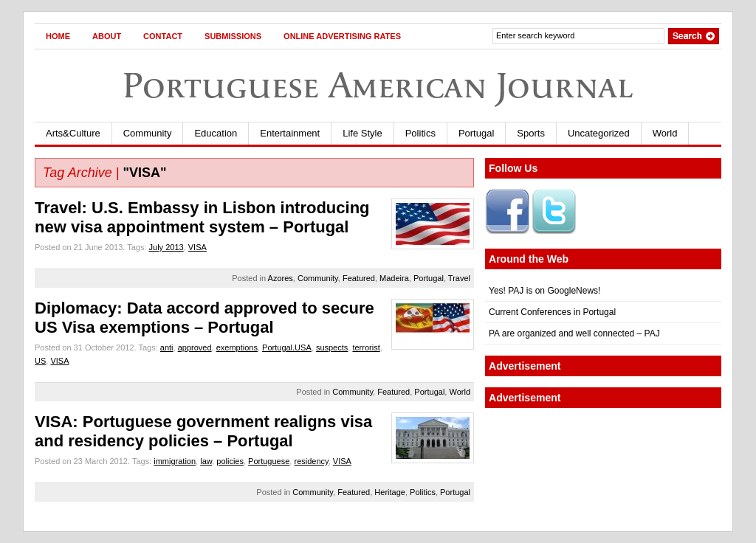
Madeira (394, 278)
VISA (197, 247)
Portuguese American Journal (378, 85)
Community (148, 133)
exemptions (237, 347)
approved (195, 347)
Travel (459, 278)
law (206, 461)
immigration (175, 461)
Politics (420, 133)
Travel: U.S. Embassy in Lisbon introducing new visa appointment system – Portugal (202, 217)
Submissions (233, 36)
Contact (163, 36)
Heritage (390, 492)
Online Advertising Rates (342, 36)
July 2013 (166, 247)
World (665, 133)
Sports (531, 133)
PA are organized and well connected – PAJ (574, 333)
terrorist (366, 347)
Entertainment (290, 133)
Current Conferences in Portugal (552, 312)
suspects (332, 347)
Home (58, 36)
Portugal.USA (287, 347)
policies (230, 461)
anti (167, 347)
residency (311, 461)
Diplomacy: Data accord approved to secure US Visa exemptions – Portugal (205, 318)
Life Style (362, 133)
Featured (359, 278)
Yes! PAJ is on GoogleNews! (544, 291)
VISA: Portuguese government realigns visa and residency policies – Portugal (203, 431)
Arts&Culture (73, 133)
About (107, 36)
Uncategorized (599, 133)
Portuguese (269, 461)
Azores (281, 278)
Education (216, 133)
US (40, 361)
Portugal (476, 133)
